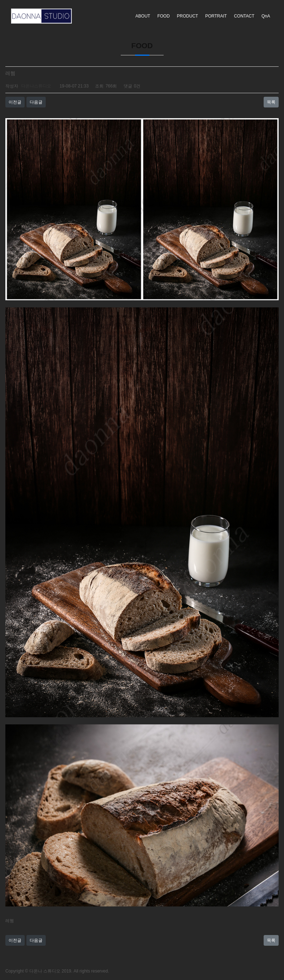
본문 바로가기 (0, 0)
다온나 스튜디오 (45, 971)
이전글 (15, 102)
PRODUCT (187, 16)
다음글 (36, 102)
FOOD (163, 16)
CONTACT (244, 16)
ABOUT (143, 16)
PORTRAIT (216, 16)
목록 (271, 102)
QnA (266, 16)
